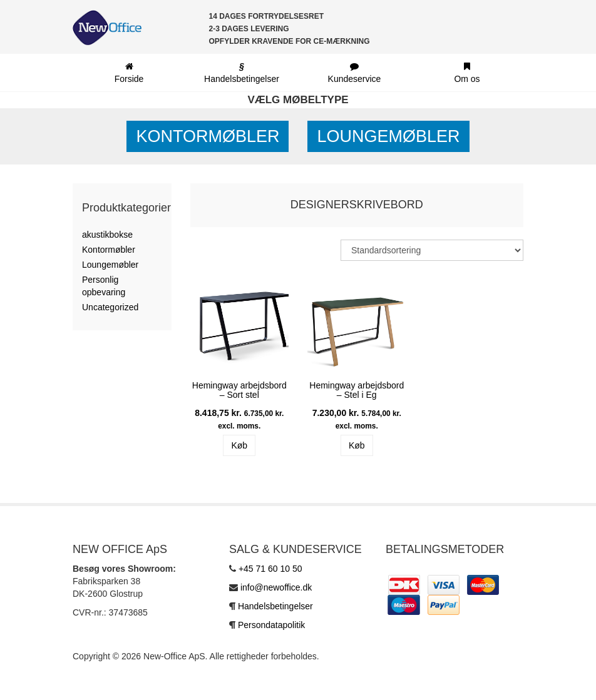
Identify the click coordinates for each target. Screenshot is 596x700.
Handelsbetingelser (275, 606)
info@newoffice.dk (276, 587)
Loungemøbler (388, 136)
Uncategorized (110, 307)
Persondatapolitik (271, 625)
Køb (239, 445)
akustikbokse (107, 235)
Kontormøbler (208, 136)
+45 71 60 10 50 (270, 569)
